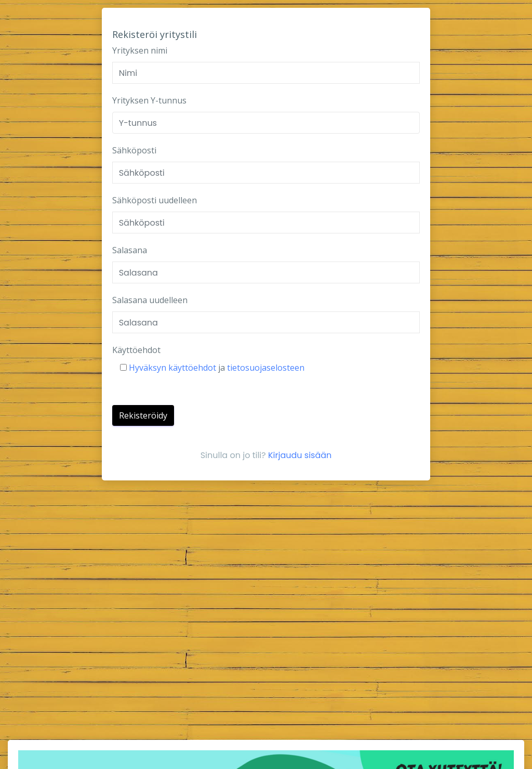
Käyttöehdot (136, 350)
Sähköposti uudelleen (155, 200)
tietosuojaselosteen (265, 368)
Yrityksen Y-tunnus (149, 100)
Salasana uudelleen (150, 300)
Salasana (130, 250)
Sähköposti (134, 150)
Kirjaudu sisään (300, 455)
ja (212, 368)
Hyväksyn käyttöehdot (174, 368)
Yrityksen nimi (140, 50)
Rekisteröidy (143, 415)
